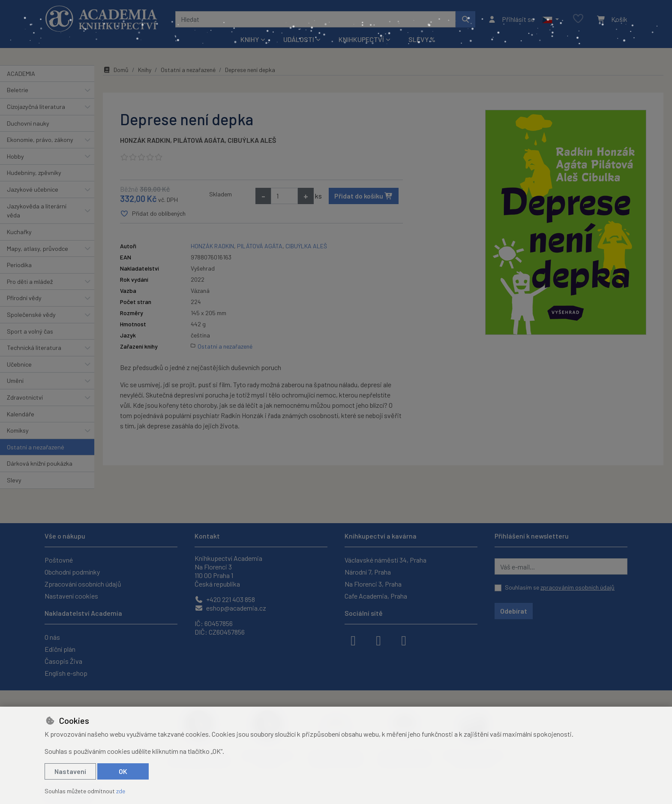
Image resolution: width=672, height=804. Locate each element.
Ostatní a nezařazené (36, 447)
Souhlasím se (560, 587)
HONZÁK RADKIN (145, 140)
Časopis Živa (63, 661)
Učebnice (19, 364)
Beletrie (18, 90)
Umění (15, 381)
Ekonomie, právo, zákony (40, 140)
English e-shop (66, 673)
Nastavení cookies (71, 596)
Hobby (15, 156)
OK (123, 771)
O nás (52, 637)
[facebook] (353, 640)
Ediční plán (60, 649)
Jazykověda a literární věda (37, 211)
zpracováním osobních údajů (577, 587)
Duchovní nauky (28, 123)
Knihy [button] (250, 39)
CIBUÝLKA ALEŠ (252, 140)
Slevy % (422, 39)
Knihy (145, 70)
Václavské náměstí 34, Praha (385, 560)
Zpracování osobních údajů (83, 584)
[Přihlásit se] (511, 19)
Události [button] (299, 39)
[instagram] (378, 640)
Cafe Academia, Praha (376, 596)
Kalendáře (21, 414)
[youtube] (404, 640)
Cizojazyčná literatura (36, 107)
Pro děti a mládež (30, 282)
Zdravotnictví (25, 397)
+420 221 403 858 (225, 599)
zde (121, 791)
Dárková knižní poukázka (40, 463)
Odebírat (514, 611)
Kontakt (207, 536)
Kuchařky (19, 232)
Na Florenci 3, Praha (373, 584)
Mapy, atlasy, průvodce (37, 248)
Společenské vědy (31, 315)
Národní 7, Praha (368, 572)
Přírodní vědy (24, 298)
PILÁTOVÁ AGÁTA (199, 140)
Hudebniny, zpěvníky (34, 173)
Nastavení (70, 771)
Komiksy (18, 430)
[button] (550, 19)
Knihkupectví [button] (361, 39)
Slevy (14, 480)
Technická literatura (34, 348)
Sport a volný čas (30, 331)
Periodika (19, 265)
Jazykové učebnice (33, 189)
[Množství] (284, 196)
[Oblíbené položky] (578, 19)
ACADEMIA (21, 74)
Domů (116, 70)
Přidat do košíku (364, 196)
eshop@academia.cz (230, 608)
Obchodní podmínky (72, 572)
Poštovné (59, 560)
